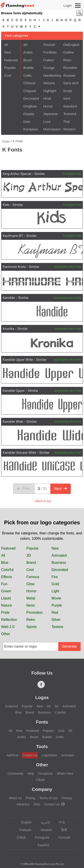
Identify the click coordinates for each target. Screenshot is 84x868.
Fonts (6, 141)
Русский (62, 837)
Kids (6, 205)
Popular (10, 68)
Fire (55, 577)
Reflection (9, 620)
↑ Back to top (42, 501)
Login (68, 5)
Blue (5, 563)
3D (25, 45)
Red (55, 613)
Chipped (30, 91)
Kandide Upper (14, 391)
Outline (69, 52)
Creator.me (30, 755)
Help (31, 774)
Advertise (23, 804)
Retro (67, 60)
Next (61, 489)
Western (69, 129)
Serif (67, 98)
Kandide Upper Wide (18, 360)
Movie (56, 598)
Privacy (67, 798)
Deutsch (44, 830)
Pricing (31, 798)
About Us (15, 798)
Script (67, 91)
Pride (5, 613)
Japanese (51, 114)
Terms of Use (48, 798)
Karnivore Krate (14, 267)
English (24, 822)
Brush (28, 60)
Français (23, 830)
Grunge (49, 68)
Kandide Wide (13, 422)
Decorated (31, 98)
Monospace (52, 129)
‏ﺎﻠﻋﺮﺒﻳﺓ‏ (43, 822)
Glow (30, 584)
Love (47, 122)
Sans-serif (71, 83)
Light (55, 591)
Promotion (35, 613)
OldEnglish (71, 45)
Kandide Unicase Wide (19, 453)
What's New (65, 774)
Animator (68, 755)
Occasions (45, 774)
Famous (33, 577)
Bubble (29, 68)
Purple (57, 605)
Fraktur (49, 60)
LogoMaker (50, 755)
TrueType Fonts (72, 174)
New (7, 52)
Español (41, 845)
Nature (6, 605)
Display (29, 114)
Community (16, 774)
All (6, 45)
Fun (4, 584)
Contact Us (54, 804)
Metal (31, 598)
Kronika (8, 329)
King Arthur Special (17, 174)
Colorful (7, 570)
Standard (70, 106)
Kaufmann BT (13, 236)
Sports (32, 627)
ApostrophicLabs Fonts (68, 267)
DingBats (30, 106)
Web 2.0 (8, 627)
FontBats (50, 52)
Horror (48, 106)
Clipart (40, 780)
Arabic (28, 52)
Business (59, 563)
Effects (7, 577)
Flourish (49, 45)
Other (6, 634)
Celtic (28, 75)
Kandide (9, 298)
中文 (60, 822)
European (31, 129)
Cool (8, 75)
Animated (59, 555)
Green (6, 591)
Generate (69, 646)
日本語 (19, 837)
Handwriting (52, 75)
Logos (42, 698)
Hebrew (49, 83)
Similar (40, 174)
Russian (69, 75)
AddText (13, 755)
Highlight (50, 91)
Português (40, 837)
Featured (11, 60)
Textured (70, 114)
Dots (27, 122)
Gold (55, 584)
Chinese (29, 83)
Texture (57, 627)
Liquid (6, 598)
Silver (56, 620)
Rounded (70, 68)
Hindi (47, 98)
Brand (31, 563)
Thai (66, 122)
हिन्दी (62, 830)
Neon (31, 605)
